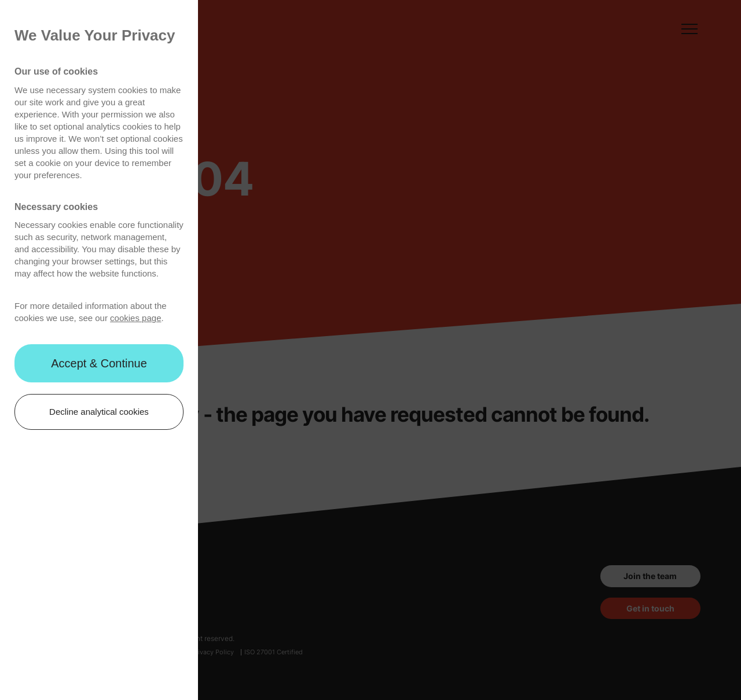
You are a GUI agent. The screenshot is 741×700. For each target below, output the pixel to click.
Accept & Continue (99, 363)
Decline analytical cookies (99, 412)
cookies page (135, 318)
